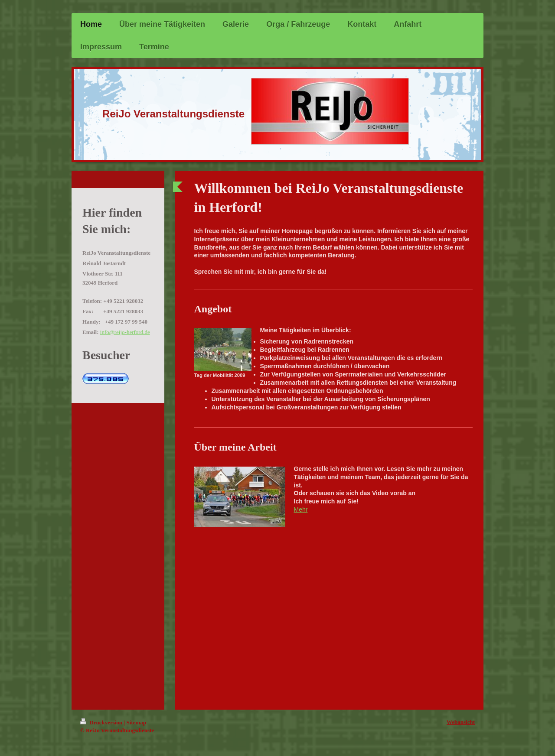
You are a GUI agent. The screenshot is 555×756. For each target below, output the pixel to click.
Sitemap (136, 722)
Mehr (301, 509)
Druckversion (102, 722)
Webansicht (461, 722)
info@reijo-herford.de (125, 332)
